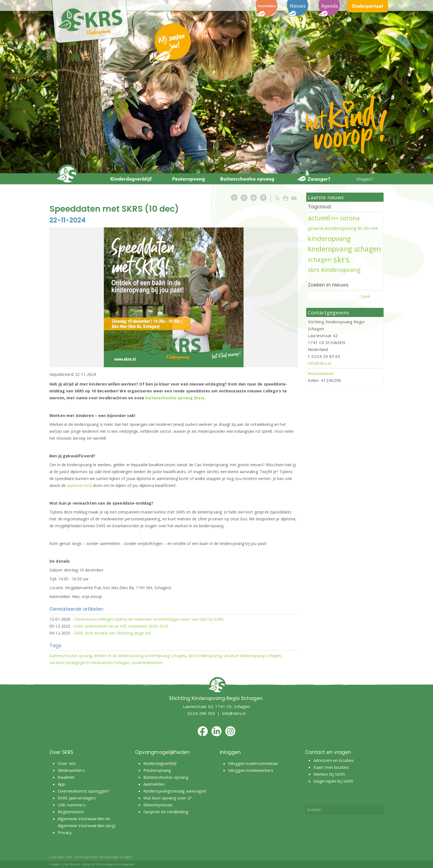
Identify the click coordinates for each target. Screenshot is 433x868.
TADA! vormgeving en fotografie (114, 864)
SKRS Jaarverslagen (77, 798)
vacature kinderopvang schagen (252, 656)
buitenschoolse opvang (71, 656)
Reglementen (71, 812)
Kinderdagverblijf (160, 763)
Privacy (65, 832)
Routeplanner (321, 373)
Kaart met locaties (331, 767)
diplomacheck (79, 485)
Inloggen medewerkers (251, 770)
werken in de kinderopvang (118, 656)
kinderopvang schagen (165, 656)
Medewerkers (71, 770)
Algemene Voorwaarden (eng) (87, 825)
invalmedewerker (147, 663)
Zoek (365, 296)
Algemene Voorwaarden (81, 819)
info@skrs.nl (320, 363)
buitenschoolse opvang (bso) (175, 398)
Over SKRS (61, 752)
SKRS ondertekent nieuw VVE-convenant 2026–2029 (121, 626)
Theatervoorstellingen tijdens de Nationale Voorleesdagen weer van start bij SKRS (149, 619)
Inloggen (55, 864)
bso (335, 218)
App (61, 784)
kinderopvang (329, 238)
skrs (341, 259)
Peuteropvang (157, 770)
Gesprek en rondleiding (166, 812)
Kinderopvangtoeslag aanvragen (175, 791)
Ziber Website (72, 864)
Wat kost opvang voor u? (167, 798)
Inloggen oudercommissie (253, 763)
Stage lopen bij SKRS (333, 781)
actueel (319, 218)
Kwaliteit (66, 777)
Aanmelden (155, 784)
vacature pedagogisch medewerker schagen (89, 663)
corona (350, 218)
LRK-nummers (72, 805)
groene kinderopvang (332, 228)
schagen (320, 259)
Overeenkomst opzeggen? (84, 791)
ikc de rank (368, 228)
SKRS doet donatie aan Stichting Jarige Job (113, 633)
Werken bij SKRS (329, 774)
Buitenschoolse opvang (166, 777)
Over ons (67, 763)
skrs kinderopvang (205, 656)
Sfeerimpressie (158, 805)
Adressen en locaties (334, 760)
